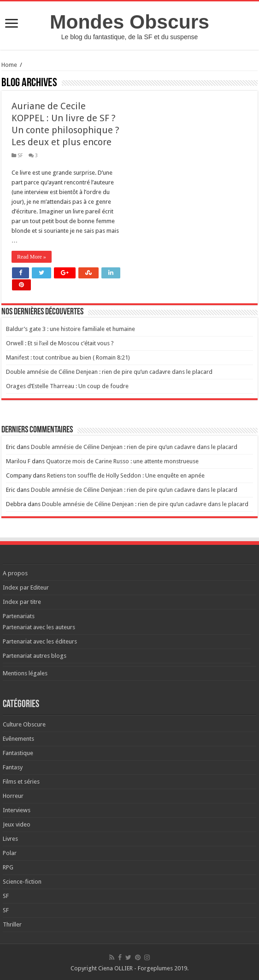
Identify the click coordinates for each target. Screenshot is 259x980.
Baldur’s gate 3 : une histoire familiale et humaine (71, 329)
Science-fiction (22, 882)
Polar (10, 853)
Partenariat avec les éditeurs (40, 641)
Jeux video (17, 824)
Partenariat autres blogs (35, 656)
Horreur (13, 796)
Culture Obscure (24, 724)
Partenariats (19, 616)
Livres (10, 839)
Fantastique (18, 753)
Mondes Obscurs (129, 22)
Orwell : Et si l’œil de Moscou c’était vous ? (60, 343)
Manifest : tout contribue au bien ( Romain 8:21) (68, 357)
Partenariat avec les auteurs (39, 627)
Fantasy (13, 767)
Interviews (17, 810)
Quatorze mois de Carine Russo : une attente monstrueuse (122, 461)
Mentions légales (25, 673)
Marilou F (18, 461)
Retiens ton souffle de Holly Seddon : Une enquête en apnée (126, 475)
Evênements (18, 739)
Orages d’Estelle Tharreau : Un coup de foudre (67, 386)
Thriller (12, 924)
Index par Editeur (26, 587)
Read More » (32, 257)
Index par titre (22, 602)
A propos (15, 573)
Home (9, 65)
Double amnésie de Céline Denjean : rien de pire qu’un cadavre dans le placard (109, 372)
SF (20, 156)
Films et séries (21, 782)
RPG (8, 867)
